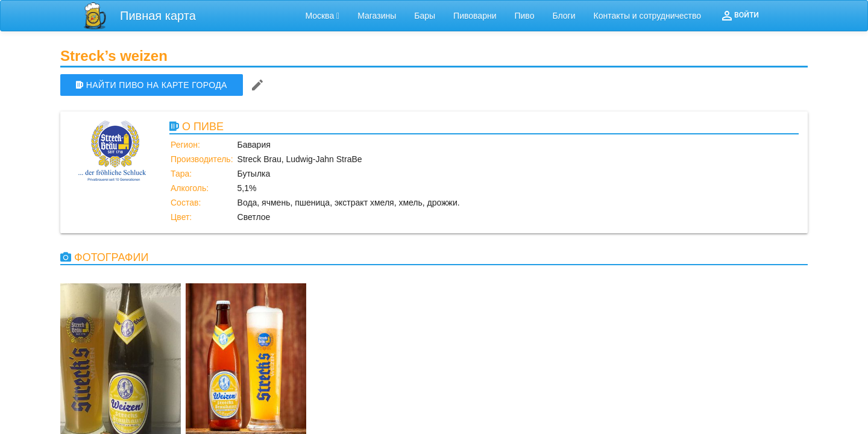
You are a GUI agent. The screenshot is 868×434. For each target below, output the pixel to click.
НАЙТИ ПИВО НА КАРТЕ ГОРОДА (152, 85)
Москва (322, 16)
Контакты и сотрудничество (648, 16)
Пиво (524, 16)
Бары (425, 16)
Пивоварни (475, 16)
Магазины (377, 16)
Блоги (564, 16)
